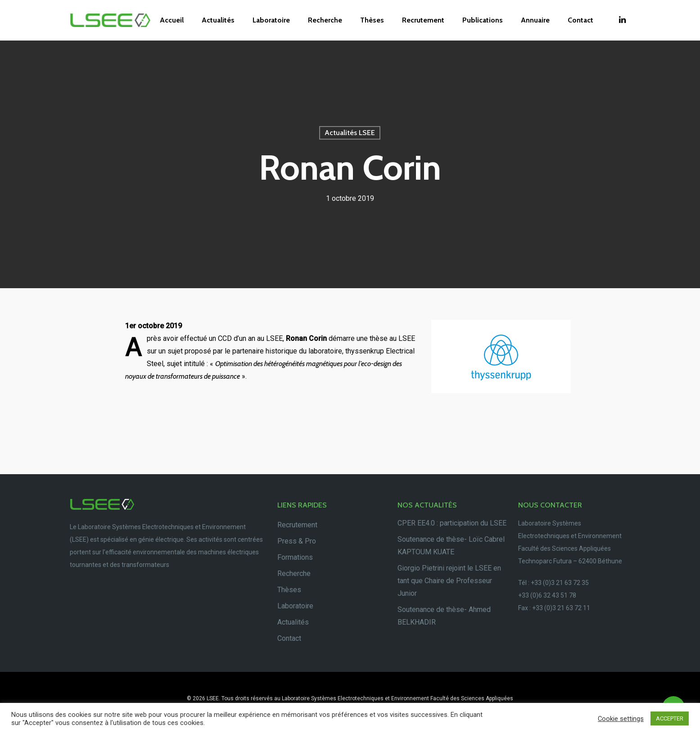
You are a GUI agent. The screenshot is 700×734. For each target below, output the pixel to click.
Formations (295, 557)
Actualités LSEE (350, 133)
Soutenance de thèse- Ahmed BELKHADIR (444, 616)
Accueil (172, 20)
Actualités (218, 20)
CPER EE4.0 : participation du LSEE (452, 523)
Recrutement (423, 20)
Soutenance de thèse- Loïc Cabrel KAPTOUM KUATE (451, 546)
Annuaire (535, 20)
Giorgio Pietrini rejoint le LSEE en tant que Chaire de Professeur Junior (449, 581)
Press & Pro (297, 541)
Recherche (325, 20)
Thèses (372, 20)
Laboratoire (271, 20)
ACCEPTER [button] (670, 718)
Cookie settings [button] (621, 719)
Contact (580, 20)
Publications (483, 20)
